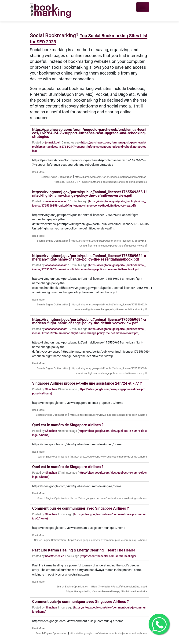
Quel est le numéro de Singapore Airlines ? (68, 425)
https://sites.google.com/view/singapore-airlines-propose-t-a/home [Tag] (108, 415)
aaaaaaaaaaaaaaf (56, 201)
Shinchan (51, 389)
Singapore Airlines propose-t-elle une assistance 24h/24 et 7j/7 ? (87, 383)
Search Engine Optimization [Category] (57, 177)
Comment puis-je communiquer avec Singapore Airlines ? (81, 508)
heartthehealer (54, 556)
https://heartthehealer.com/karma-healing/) (108, 556)
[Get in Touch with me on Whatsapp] (159, 624)
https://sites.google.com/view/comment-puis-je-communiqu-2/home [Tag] (107, 540)
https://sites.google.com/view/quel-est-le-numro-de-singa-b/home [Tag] (109, 457)
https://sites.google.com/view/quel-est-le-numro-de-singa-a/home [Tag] (109, 498)
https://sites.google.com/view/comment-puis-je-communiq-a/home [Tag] (108, 633)
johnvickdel (52, 143)
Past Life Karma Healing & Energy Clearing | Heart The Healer (84, 550)
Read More (38, 172)
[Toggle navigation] (143, 7)
